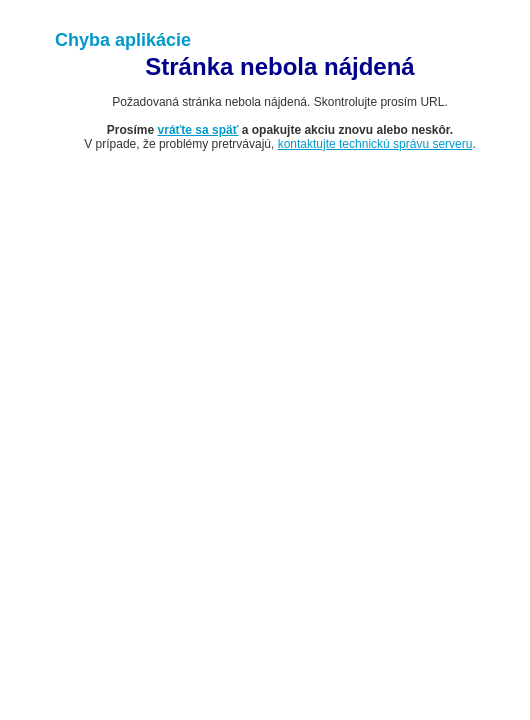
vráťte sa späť (198, 130)
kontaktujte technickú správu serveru (375, 144)
